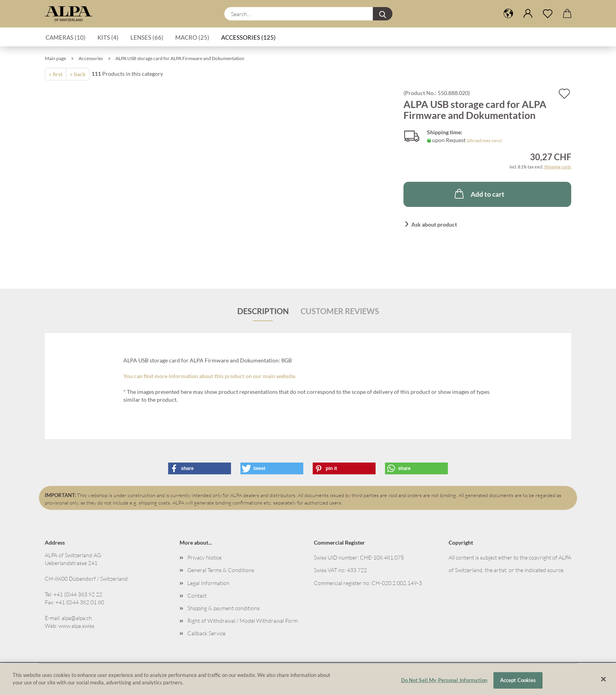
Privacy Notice (204, 557)
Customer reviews (340, 311)
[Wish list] (548, 14)
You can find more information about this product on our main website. (210, 376)
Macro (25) (192, 37)
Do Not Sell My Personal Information (444, 683)
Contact (197, 595)
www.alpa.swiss (76, 626)
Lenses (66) (147, 37)
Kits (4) (108, 37)
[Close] (603, 682)
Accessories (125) (248, 37)
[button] (508, 14)
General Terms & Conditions (221, 570)
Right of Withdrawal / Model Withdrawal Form (243, 621)
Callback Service (206, 633)
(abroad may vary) (484, 140)
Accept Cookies (518, 683)
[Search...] (383, 14)
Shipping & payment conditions (224, 608)
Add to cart (479, 194)
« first (56, 74)
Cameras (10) (66, 37)
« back (78, 74)
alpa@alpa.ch (77, 618)
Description (263, 311)
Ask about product (434, 224)
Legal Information (208, 583)
